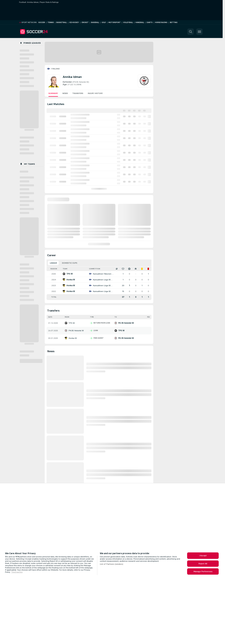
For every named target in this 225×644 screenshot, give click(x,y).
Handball (140, 22)
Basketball (62, 22)
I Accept (203, 556)
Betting (174, 22)
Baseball (95, 22)
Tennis (51, 22)
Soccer (42, 22)
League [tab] (53, 263)
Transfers (78, 93)
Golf (104, 22)
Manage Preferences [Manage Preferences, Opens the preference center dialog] (203, 571)
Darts (150, 22)
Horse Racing (161, 22)
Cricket (85, 22)
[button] (191, 32)
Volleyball (128, 22)
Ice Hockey (74, 22)
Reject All (203, 564)
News (65, 93)
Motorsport (115, 22)
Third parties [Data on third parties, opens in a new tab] (17, 572)
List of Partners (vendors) (111, 564)
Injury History (95, 93)
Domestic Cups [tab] (70, 263)
